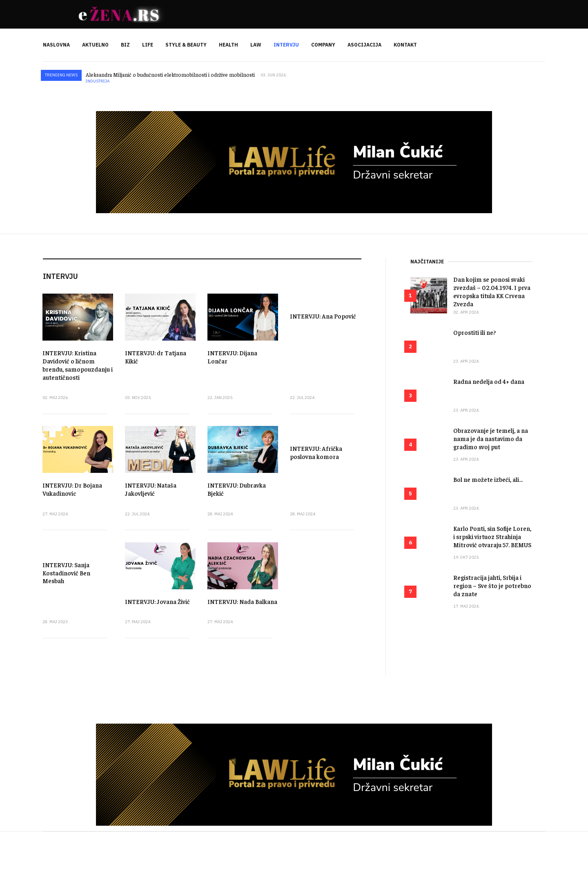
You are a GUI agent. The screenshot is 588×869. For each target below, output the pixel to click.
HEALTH (228, 45)
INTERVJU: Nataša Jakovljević (151, 489)
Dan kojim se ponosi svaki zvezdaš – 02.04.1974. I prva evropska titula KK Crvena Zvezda (492, 291)
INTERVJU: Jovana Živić (157, 601)
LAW (256, 45)
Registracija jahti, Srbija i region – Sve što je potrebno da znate (492, 585)
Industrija (98, 81)
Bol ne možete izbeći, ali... (488, 479)
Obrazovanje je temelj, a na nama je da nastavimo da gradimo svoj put (491, 438)
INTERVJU (286, 45)
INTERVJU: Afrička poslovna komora (316, 452)
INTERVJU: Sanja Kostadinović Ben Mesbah (66, 573)
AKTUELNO (95, 45)
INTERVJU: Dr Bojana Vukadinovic (72, 489)
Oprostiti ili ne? (474, 332)
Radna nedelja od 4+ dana (489, 381)
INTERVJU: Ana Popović (323, 316)
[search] (539, 45)
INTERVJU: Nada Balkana (242, 601)
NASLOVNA (56, 45)
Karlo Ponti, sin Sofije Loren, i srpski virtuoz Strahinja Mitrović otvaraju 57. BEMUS (492, 536)
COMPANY (323, 45)
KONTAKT (405, 45)
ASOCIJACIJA (364, 45)
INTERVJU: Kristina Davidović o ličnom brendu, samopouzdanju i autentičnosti (78, 365)
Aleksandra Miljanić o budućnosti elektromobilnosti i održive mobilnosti (170, 75)
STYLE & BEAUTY (186, 45)
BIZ (125, 45)
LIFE (148, 45)
